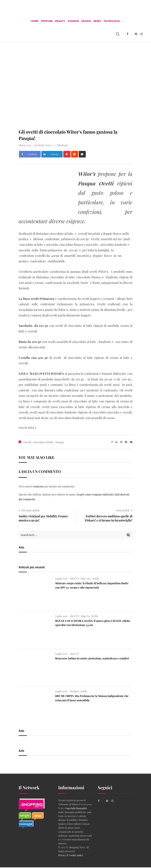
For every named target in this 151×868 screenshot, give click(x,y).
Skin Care (86, 579)
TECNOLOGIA (111, 21)
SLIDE (96, 579)
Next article (123, 511)
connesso (38, 487)
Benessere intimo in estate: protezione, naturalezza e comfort (92, 659)
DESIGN (86, 21)
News (97, 21)
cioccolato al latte (43, 443)
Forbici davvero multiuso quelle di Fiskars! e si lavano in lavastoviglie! (109, 519)
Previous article (31, 511)
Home (36, 21)
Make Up (85, 617)
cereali (27, 443)
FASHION (73, 21)
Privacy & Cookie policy (70, 856)
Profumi (47, 21)
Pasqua (60, 443)
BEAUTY (60, 21)
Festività (39, 146)
